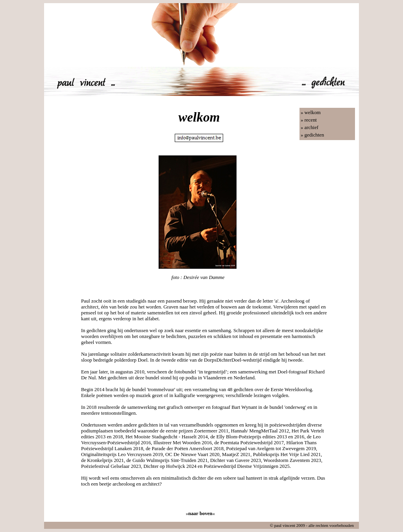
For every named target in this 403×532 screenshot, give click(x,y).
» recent (309, 120)
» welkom (311, 113)
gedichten (314, 135)
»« (200, 514)
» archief (310, 127)
